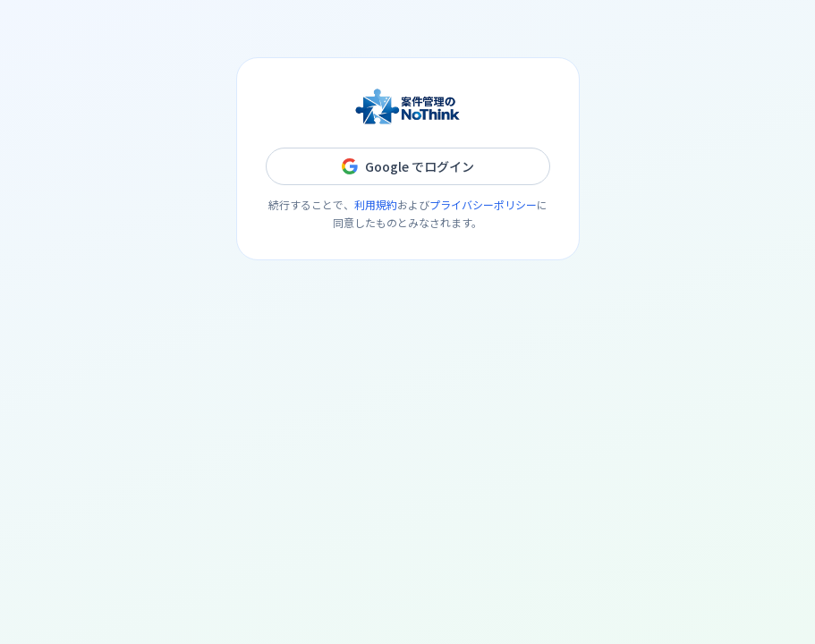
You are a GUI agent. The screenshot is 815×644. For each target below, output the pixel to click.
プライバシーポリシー (483, 204)
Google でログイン (408, 166)
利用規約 (376, 204)
